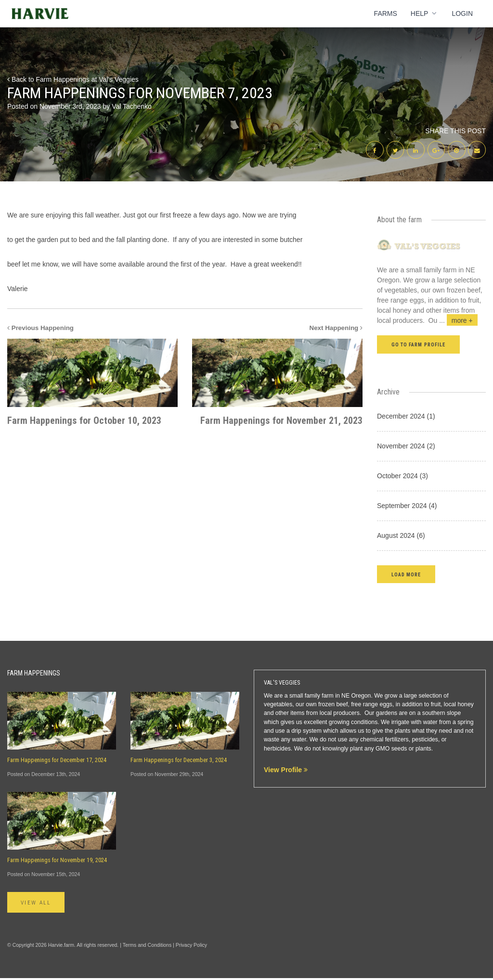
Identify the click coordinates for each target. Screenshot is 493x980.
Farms (386, 13)
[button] (406, 576)
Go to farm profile (418, 347)
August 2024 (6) (401, 537)
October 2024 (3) (402, 477)
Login (462, 13)
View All (38, 904)
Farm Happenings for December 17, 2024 (57, 762)
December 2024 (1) (406, 418)
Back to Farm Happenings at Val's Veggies (73, 79)
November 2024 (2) (406, 447)
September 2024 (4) (407, 507)
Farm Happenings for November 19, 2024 (57, 862)
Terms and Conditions (147, 947)
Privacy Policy (191, 947)
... (458, 322)
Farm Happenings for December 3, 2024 (179, 762)
